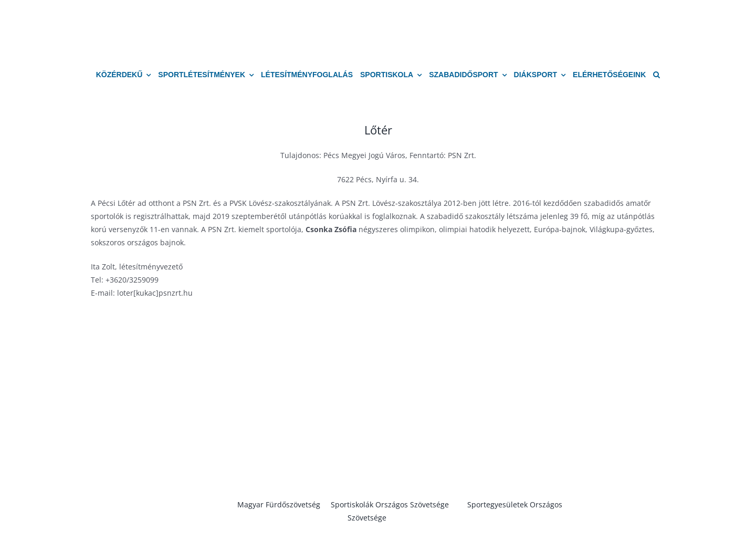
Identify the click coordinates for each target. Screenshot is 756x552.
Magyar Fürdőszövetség (279, 504)
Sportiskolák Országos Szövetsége (390, 504)
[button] (657, 75)
